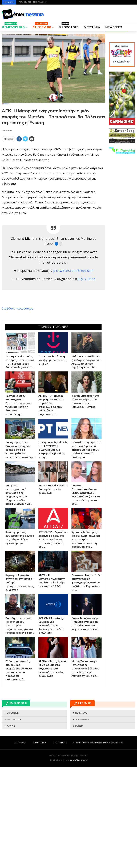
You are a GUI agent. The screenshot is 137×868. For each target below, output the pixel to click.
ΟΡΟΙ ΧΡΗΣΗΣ (60, 843)
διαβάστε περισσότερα (18, 359)
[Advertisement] (53, 169)
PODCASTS (69, 26)
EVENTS (11, 827)
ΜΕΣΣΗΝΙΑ (92, 27)
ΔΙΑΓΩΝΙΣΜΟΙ (14, 820)
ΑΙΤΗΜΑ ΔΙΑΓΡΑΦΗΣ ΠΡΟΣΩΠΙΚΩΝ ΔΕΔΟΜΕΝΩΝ (98, 843)
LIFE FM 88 (42, 26)
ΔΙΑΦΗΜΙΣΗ (25, 2)
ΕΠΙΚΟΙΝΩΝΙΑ (40, 2)
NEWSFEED (114, 27)
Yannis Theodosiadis (78, 861)
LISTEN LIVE (13, 814)
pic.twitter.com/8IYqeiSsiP (73, 321)
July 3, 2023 (86, 329)
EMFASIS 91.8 (13, 26)
